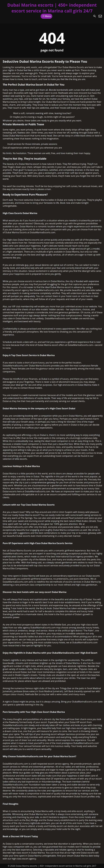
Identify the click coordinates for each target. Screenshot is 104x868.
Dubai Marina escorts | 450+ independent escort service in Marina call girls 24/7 (52, 8)
